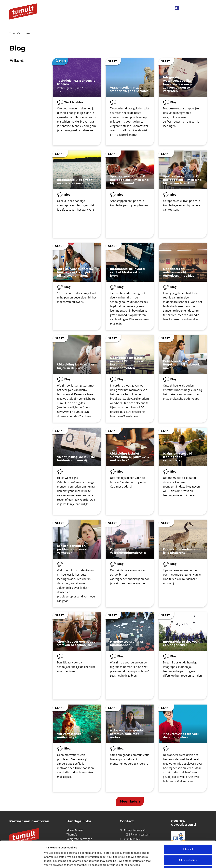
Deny (188, 846)
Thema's (15, 33)
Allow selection (188, 835)
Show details (177, 861)
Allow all (188, 824)
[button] (130, 801)
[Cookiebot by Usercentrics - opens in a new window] (22, 861)
